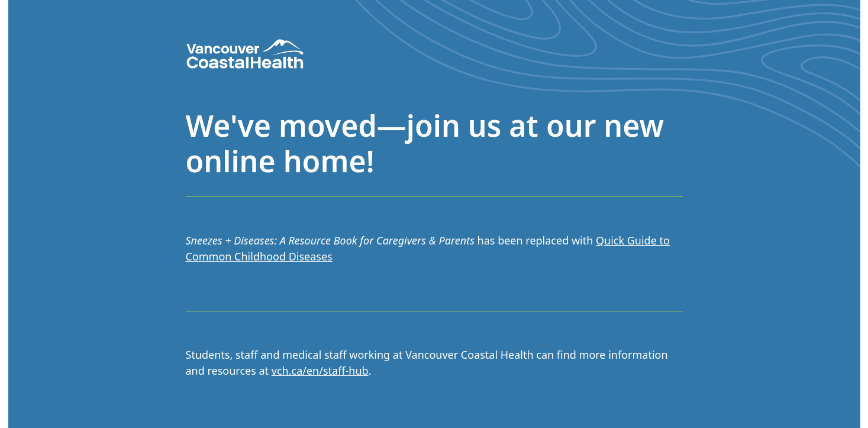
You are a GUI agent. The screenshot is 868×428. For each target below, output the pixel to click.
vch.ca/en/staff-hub (320, 371)
